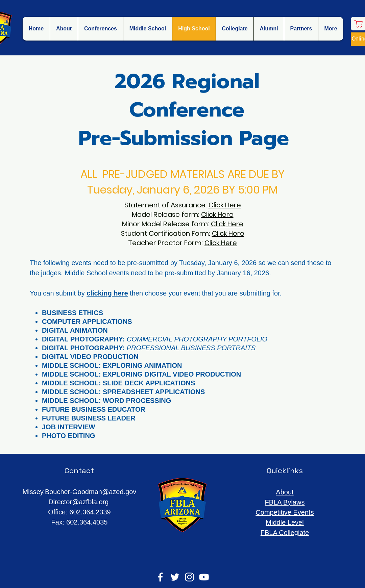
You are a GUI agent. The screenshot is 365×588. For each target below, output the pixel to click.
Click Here (225, 205)
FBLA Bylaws (285, 502)
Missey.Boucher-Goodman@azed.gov (80, 492)
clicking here (107, 293)
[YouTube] (204, 577)
